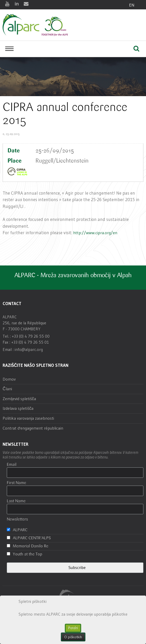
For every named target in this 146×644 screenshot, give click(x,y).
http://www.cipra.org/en (95, 233)
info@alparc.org (29, 349)
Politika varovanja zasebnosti (28, 418)
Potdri (73, 628)
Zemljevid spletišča (19, 399)
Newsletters (17, 519)
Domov (9, 379)
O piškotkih (73, 637)
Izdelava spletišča (18, 408)
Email (12, 465)
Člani (7, 389)
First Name (16, 483)
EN (132, 5)
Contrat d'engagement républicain (33, 428)
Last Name (16, 501)
